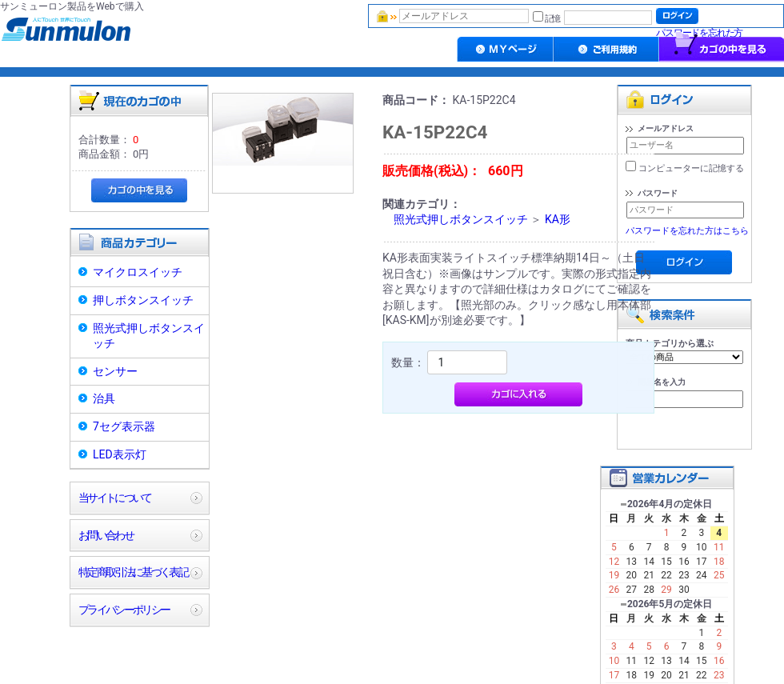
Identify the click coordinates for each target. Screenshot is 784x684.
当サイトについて (115, 498)
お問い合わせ (106, 535)
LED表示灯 (120, 454)
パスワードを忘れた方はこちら (687, 231)
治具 (104, 398)
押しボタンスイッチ (143, 300)
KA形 (558, 219)
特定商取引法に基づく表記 (133, 572)
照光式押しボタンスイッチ (149, 336)
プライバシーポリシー (124, 610)
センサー (115, 371)
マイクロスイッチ (138, 272)
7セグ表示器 (124, 426)
